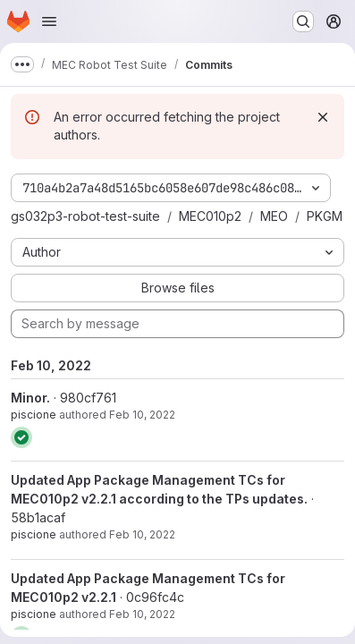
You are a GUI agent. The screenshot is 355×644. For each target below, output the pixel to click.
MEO (274, 216)
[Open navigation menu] (49, 21)
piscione (34, 415)
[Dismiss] (323, 117)
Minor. (30, 398)
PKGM (325, 216)
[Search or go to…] (303, 21)
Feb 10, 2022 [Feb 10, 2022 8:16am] (142, 614)
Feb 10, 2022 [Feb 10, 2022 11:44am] (142, 415)
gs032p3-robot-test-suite (85, 216)
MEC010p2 (210, 216)
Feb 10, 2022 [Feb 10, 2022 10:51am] (142, 534)
